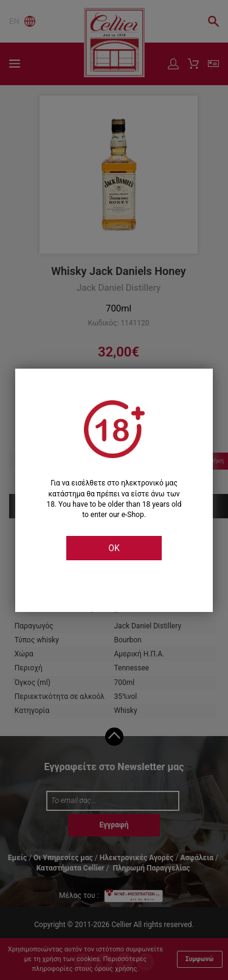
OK (114, 548)
